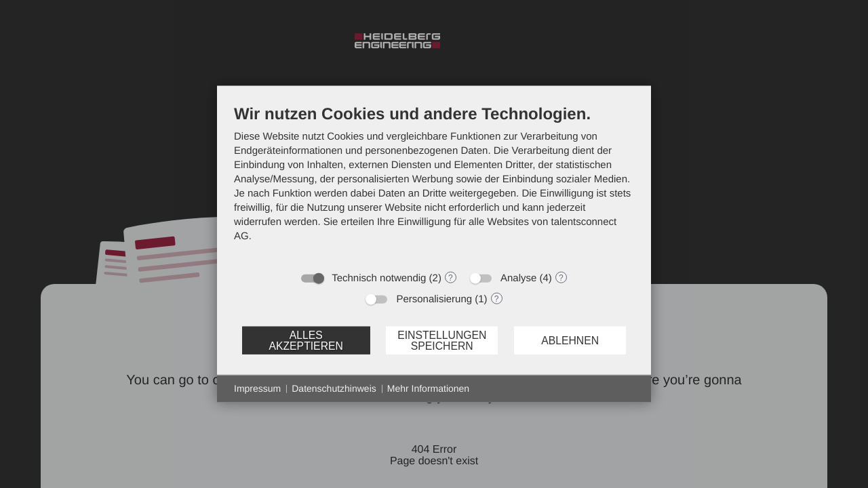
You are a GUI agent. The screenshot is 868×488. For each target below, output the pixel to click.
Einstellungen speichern (442, 340)
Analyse (518, 278)
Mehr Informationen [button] (428, 388)
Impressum (257, 388)
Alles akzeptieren (305, 340)
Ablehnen (570, 340)
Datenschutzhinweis (334, 388)
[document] (434, 184)
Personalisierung (434, 299)
